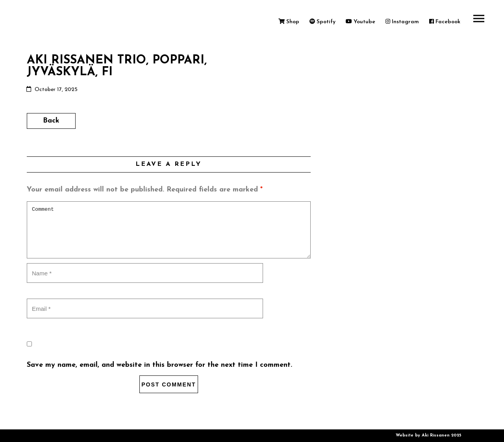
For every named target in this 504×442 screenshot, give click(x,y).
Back (51, 121)
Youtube (360, 22)
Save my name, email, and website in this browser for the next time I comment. (159, 365)
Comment (169, 230)
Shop (289, 22)
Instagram (402, 22)
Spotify (322, 22)
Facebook (445, 22)
